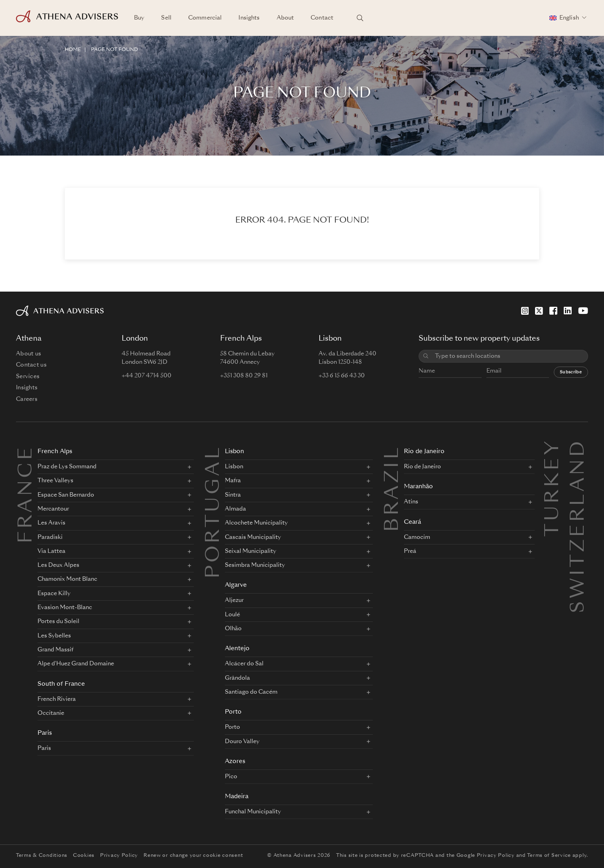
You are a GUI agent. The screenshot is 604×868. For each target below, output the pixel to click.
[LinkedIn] (568, 311)
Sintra (233, 495)
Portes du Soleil (58, 621)
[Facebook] (553, 311)
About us (29, 354)
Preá (410, 551)
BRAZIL (393, 488)
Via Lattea (51, 551)
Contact (322, 18)
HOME (73, 50)
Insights (249, 18)
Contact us (31, 365)
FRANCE (27, 494)
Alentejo (237, 649)
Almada (235, 509)
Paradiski (50, 537)
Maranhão (418, 487)
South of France (61, 684)
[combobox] (509, 356)
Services (28, 377)
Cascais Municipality (253, 537)
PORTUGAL (214, 512)
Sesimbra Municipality (255, 565)
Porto (233, 712)
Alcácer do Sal (244, 664)
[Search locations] (360, 18)
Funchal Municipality (253, 812)
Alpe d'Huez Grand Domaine (76, 664)
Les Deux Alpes (58, 565)
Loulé (232, 615)
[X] (539, 311)
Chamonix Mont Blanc (67, 579)
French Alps (55, 452)
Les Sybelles (54, 636)
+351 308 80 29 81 (244, 376)
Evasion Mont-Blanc (65, 608)
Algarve (236, 585)
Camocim (417, 537)
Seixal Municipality (251, 551)
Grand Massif (55, 650)
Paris (45, 733)
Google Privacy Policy (486, 856)
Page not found (114, 50)
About (285, 18)
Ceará (412, 522)
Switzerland (579, 448)
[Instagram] (525, 311)
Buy (139, 18)
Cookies (84, 856)
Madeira (237, 797)
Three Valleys (55, 481)
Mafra (233, 481)
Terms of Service (549, 856)
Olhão (233, 629)
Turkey (553, 448)
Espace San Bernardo (66, 495)
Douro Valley (242, 742)
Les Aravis (51, 523)
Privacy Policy (119, 856)
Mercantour (53, 509)
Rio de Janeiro (424, 452)
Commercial (205, 18)
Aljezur (234, 600)
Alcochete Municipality (256, 523)
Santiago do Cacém (251, 692)
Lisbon (234, 452)
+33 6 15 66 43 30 (342, 376)
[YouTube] (583, 311)
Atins (411, 502)
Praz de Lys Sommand (67, 467)
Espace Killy (54, 594)
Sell (166, 18)
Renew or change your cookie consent (193, 856)
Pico (231, 777)
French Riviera (57, 699)
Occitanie (51, 713)
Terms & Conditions (42, 856)
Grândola (237, 678)
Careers (27, 399)
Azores (235, 762)
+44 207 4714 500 (147, 376)
